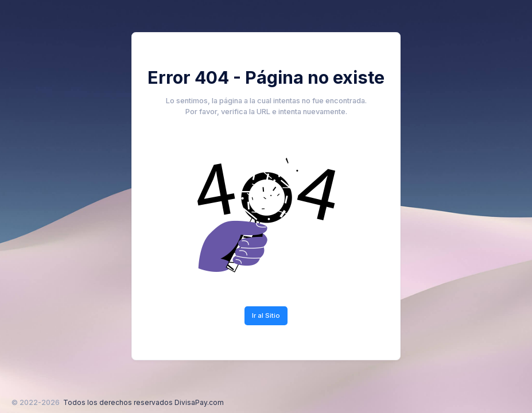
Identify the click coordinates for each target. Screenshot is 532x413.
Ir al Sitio (266, 315)
